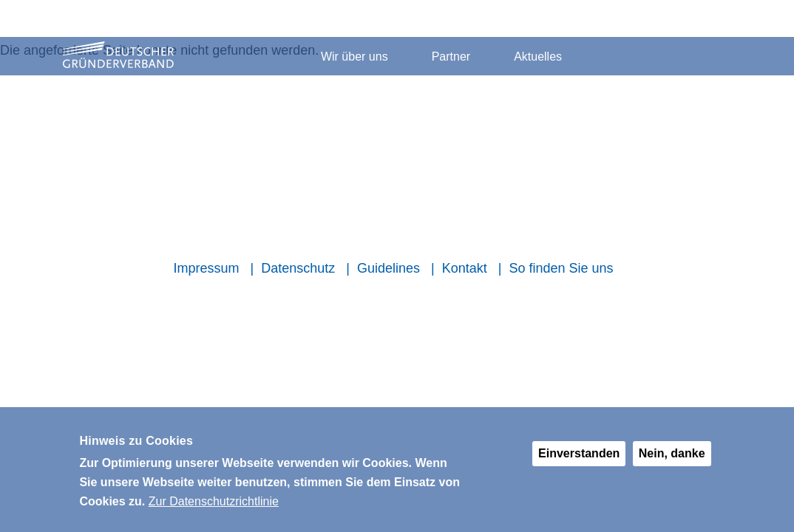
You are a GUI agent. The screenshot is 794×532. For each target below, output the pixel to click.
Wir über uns (354, 57)
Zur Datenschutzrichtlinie (214, 509)
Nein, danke (672, 461)
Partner (451, 57)
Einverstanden (579, 461)
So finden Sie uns (561, 268)
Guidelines (388, 268)
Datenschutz (298, 268)
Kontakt (465, 268)
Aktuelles (538, 57)
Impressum (206, 268)
